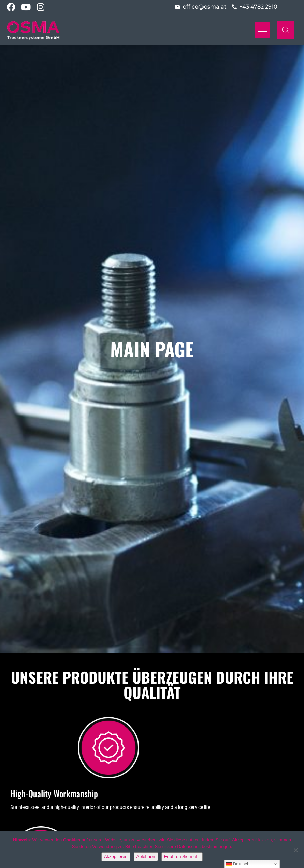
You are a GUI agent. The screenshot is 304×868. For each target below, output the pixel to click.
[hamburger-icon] (262, 30)
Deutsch (238, 864)
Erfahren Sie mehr (182, 857)
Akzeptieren (116, 857)
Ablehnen (146, 857)
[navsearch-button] (285, 30)
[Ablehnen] (295, 850)
